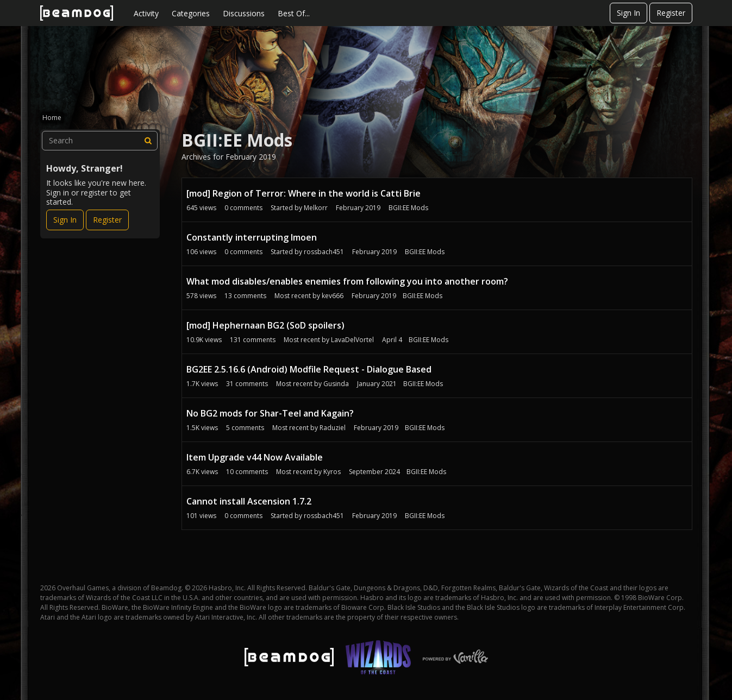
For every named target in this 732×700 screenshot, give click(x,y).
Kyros (332, 472)
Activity (146, 13)
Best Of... (294, 13)
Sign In (628, 13)
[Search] (148, 141)
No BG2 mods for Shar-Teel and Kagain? (270, 413)
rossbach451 (324, 252)
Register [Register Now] (107, 220)
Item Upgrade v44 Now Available (255, 457)
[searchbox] (100, 141)
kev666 (333, 296)
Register (671, 13)
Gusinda (336, 384)
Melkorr (316, 208)
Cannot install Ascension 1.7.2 (249, 501)
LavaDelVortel (352, 340)
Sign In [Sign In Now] (65, 220)
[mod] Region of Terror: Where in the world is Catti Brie (304, 193)
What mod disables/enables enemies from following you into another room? (347, 281)
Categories (191, 13)
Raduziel (333, 428)
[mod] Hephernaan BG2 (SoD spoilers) (265, 325)
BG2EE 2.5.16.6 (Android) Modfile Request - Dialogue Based (309, 369)
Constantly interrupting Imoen (252, 237)
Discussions (244, 13)
